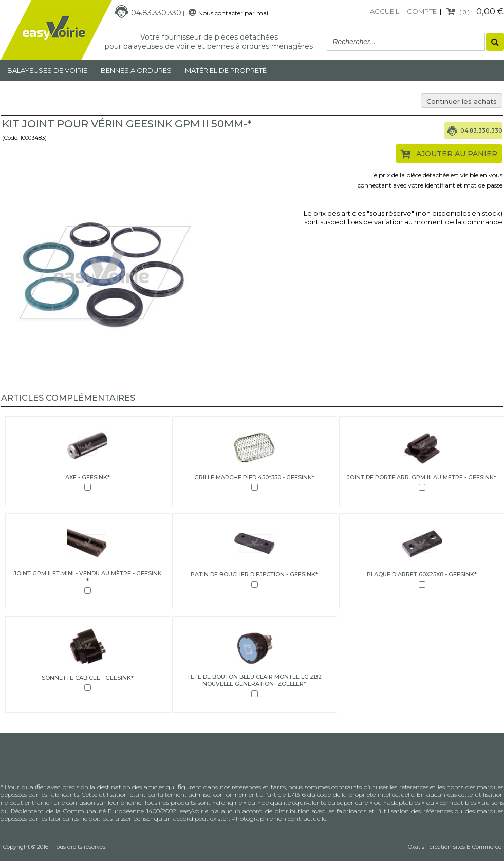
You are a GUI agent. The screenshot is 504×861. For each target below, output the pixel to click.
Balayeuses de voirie (47, 70)
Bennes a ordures (136, 70)
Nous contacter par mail (234, 13)
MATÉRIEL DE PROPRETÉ (226, 70)
